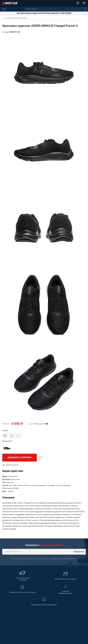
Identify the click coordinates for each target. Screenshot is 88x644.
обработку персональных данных (64, 559)
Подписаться (79, 552)
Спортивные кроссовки (16, 18)
